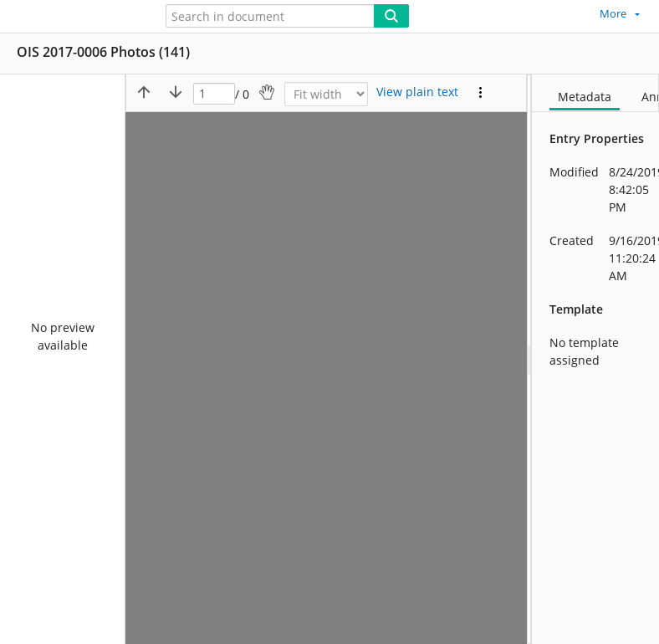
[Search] (391, 16)
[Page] (214, 94)
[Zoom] (326, 94)
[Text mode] (417, 92)
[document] (595, 359)
